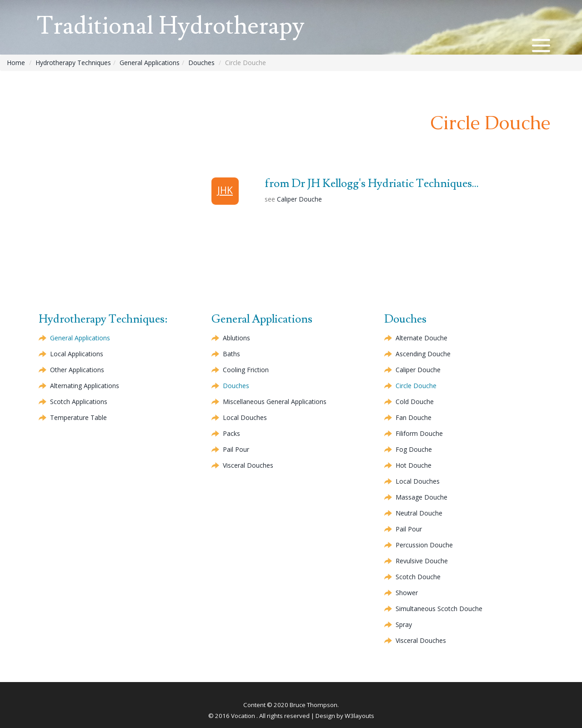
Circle (416, 386)
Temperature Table (78, 417)
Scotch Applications (79, 402)
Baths (231, 354)
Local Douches (245, 417)
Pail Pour (236, 449)
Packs (231, 433)
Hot (414, 465)
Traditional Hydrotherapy (171, 26)
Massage (421, 497)
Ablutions (236, 338)
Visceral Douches (248, 465)
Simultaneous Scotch (439, 609)
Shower (407, 593)
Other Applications (77, 370)
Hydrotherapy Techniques (73, 63)
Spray (404, 624)
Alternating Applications (85, 386)
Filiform (419, 433)
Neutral (419, 513)
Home (16, 63)
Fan (414, 417)
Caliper (299, 199)
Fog (414, 449)
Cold (415, 402)
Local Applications (77, 354)
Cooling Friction (246, 370)
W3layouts (359, 716)
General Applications (150, 63)
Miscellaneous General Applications (275, 402)
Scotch (418, 577)
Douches (201, 63)
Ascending (423, 354)
